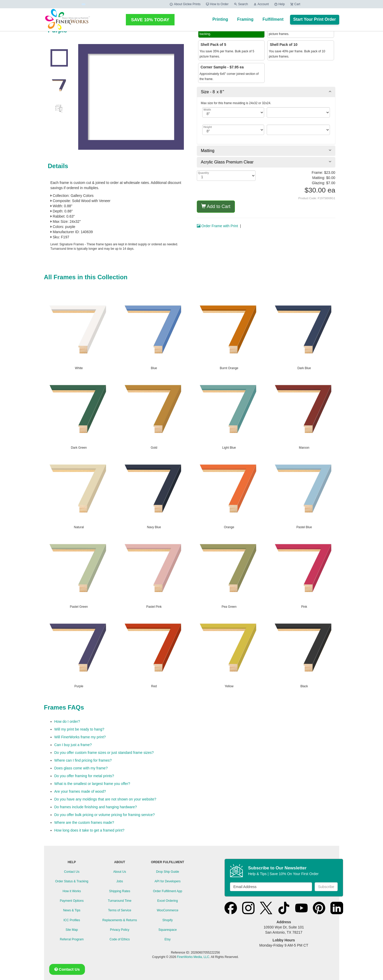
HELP (72, 862)
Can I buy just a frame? (73, 745)
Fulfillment (273, 19)
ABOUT (120, 862)
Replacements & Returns (120, 920)
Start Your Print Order (315, 19)
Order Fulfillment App (168, 891)
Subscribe (326, 887)
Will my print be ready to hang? (79, 729)
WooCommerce (167, 910)
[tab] (266, 92)
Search (241, 4)
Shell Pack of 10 (283, 45)
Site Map (72, 930)
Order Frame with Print (217, 226)
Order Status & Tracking (72, 881)
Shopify (168, 920)
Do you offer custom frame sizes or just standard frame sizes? (104, 753)
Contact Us (72, 872)
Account (261, 4)
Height (208, 127)
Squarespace (168, 930)
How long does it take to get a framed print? (89, 830)
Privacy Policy (120, 930)
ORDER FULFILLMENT (168, 862)
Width (207, 110)
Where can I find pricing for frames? (83, 760)
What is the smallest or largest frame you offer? (92, 784)
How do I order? (67, 721)
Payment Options (72, 901)
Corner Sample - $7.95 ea (222, 67)
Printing (220, 19)
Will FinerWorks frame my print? (80, 737)
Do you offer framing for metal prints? (84, 776)
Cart (295, 4)
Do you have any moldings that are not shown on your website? (105, 799)
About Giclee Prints (185, 4)
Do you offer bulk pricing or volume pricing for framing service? (105, 815)
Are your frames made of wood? (80, 791)
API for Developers (168, 881)
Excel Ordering (167, 901)
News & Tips (72, 910)
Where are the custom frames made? (84, 822)
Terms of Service (120, 910)
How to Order (217, 4)
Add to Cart (216, 206)
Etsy (167, 939)
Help (279, 4)
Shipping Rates (120, 891)
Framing (245, 19)
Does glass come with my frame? (81, 768)
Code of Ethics (120, 939)
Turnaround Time (120, 901)
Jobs (120, 881)
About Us (120, 872)
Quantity (204, 173)
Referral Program (72, 939)
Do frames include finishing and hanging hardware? (96, 807)
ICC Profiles (72, 920)
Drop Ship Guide (168, 872)
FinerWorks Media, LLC (193, 957)
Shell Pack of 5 (213, 45)
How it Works (72, 891)
